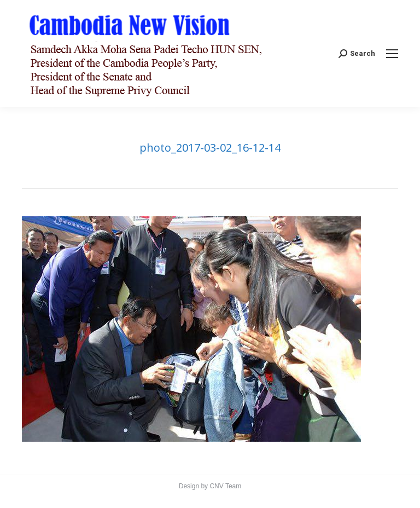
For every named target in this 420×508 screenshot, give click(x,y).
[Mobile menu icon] (392, 54)
